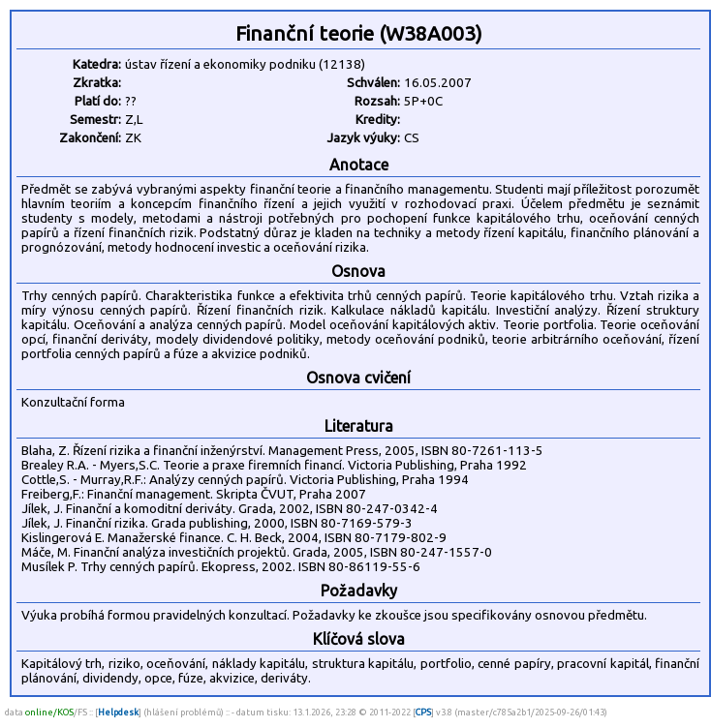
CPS (423, 712)
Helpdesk (118, 712)
